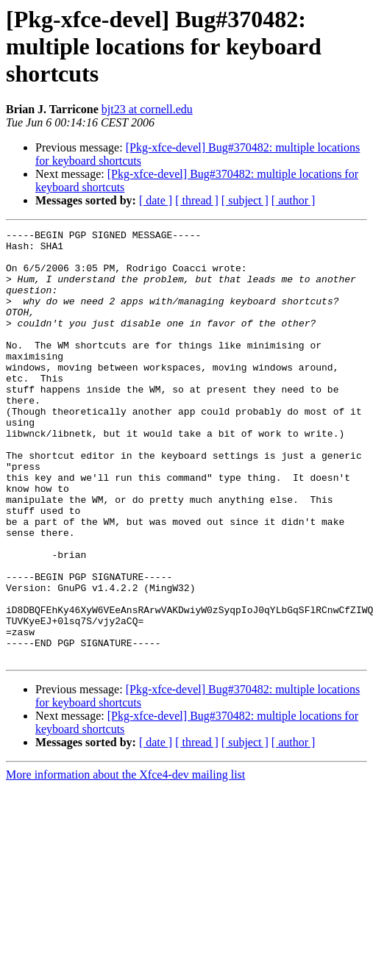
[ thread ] (197, 200)
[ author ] (294, 200)
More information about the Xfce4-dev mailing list (125, 861)
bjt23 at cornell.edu (147, 109)
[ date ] (156, 200)
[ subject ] (245, 200)
